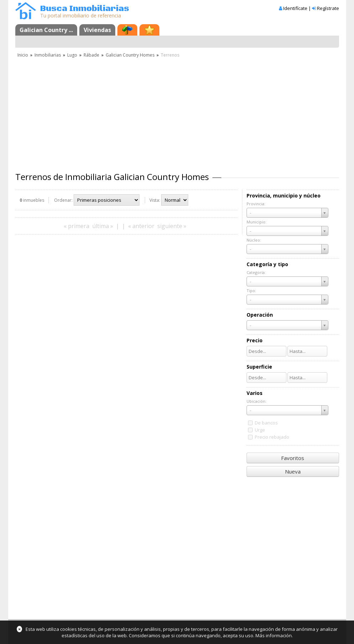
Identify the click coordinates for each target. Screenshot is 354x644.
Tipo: (251, 291)
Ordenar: (63, 200)
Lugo (72, 55)
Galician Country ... (46, 30)
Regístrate (328, 8)
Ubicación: (257, 401)
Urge (260, 430)
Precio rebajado (272, 437)
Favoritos (293, 458)
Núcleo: (254, 240)
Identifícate (295, 8)
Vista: (155, 200)
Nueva (293, 471)
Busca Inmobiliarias (85, 9)
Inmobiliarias (48, 55)
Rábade (91, 55)
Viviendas (97, 30)
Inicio (23, 55)
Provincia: (256, 204)
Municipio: (257, 222)
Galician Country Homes (130, 55)
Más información (274, 635)
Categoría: (256, 272)
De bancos (266, 423)
